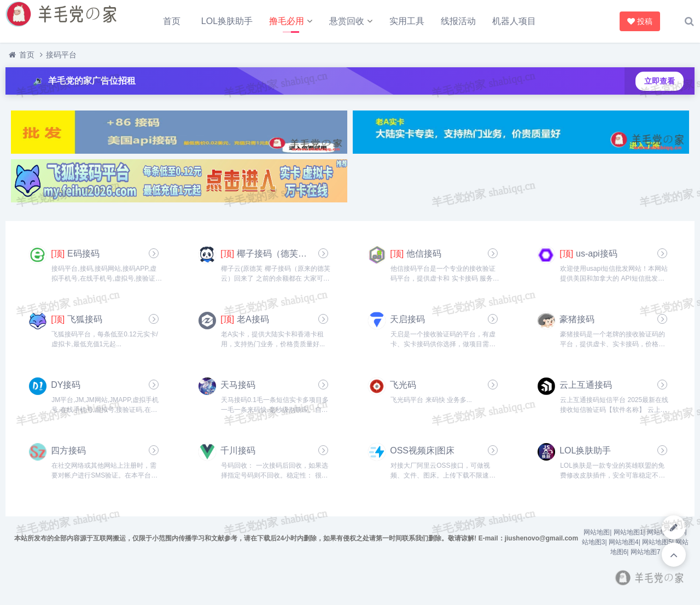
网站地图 (597, 532)
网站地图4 (624, 542)
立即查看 (660, 81)
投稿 (639, 21)
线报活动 (458, 21)
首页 (172, 21)
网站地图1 (629, 532)
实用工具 (407, 21)
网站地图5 (657, 542)
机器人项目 (514, 21)
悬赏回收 (347, 21)
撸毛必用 (287, 21)
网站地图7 (646, 552)
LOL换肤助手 (227, 21)
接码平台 (61, 55)
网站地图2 (662, 532)
